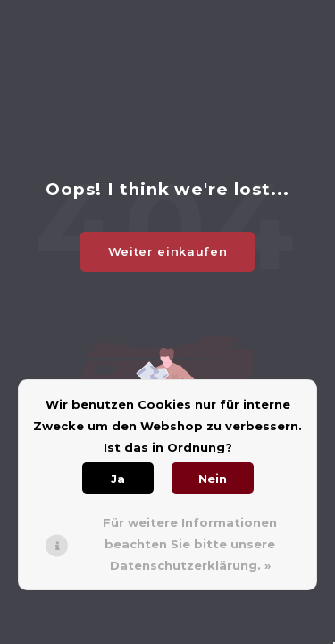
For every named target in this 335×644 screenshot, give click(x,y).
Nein (213, 479)
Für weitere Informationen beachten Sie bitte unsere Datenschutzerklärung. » (190, 544)
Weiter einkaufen (167, 251)
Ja (118, 479)
